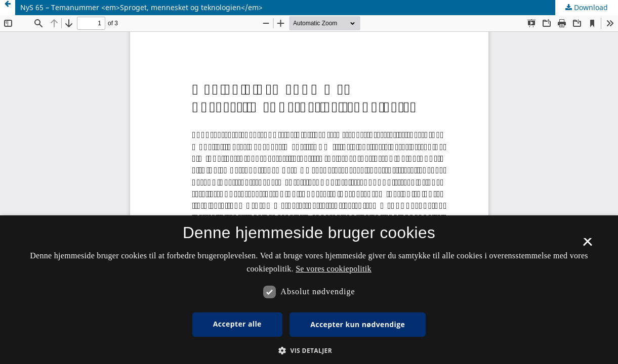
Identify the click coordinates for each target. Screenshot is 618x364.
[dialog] (309, 290)
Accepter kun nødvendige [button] (358, 324)
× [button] (587, 245)
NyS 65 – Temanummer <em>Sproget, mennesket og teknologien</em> (141, 7)
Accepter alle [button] (237, 324)
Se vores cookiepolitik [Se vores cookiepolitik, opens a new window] (334, 269)
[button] (309, 351)
